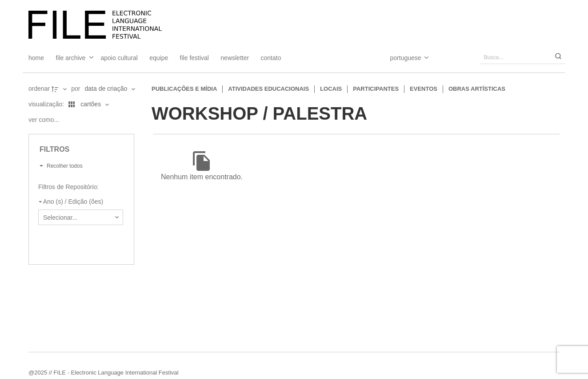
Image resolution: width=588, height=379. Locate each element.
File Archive (70, 58)
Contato (271, 58)
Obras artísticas (477, 89)
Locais (331, 89)
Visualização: (47, 104)
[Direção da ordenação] (60, 89)
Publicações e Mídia (184, 89)
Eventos (424, 89)
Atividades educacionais (268, 89)
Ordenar (39, 89)
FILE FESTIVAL (194, 58)
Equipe (159, 58)
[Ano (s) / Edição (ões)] (79, 202)
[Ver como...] (46, 120)
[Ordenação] (110, 89)
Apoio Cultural (119, 58)
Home (36, 58)
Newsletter (235, 58)
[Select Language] (401, 58)
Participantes (376, 89)
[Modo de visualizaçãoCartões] (87, 105)
